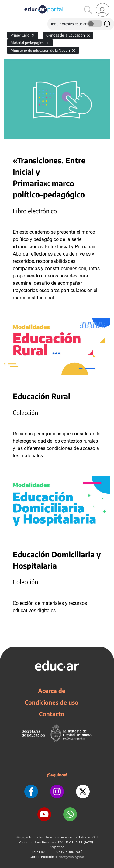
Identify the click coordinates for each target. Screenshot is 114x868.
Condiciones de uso (52, 702)
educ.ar (24, 837)
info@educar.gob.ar (72, 857)
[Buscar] (88, 10)
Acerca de (52, 691)
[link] (103, 10)
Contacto (52, 714)
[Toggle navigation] (5, 3)
